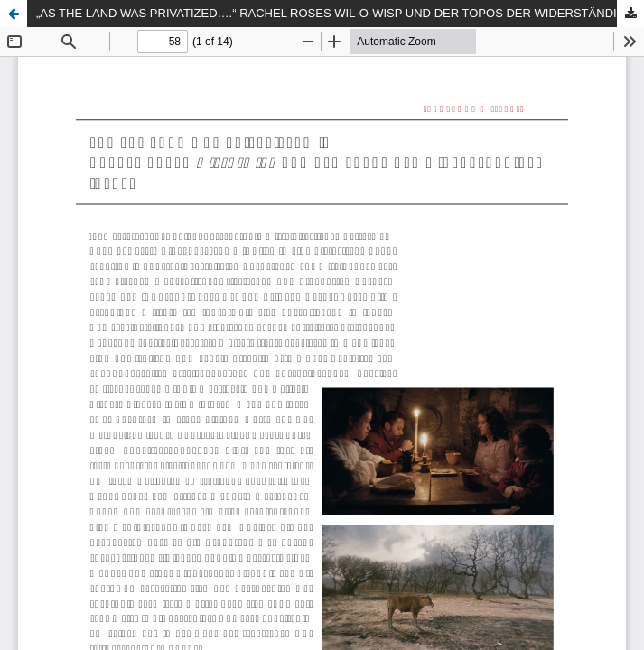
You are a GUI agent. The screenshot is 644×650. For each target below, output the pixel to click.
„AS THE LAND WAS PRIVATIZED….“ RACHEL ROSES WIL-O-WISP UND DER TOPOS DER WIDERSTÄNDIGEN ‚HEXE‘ (340, 13)
